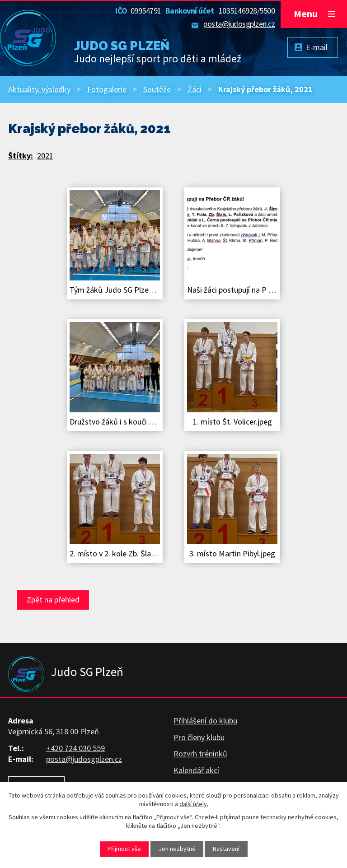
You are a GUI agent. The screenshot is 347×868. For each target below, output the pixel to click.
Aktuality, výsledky (39, 89)
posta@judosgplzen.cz (239, 24)
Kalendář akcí (196, 770)
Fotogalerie (107, 89)
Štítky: (21, 156)
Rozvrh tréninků (200, 754)
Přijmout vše (124, 849)
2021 (45, 156)
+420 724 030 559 (75, 748)
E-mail (317, 47)
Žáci (195, 89)
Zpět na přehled (53, 600)
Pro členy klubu (199, 737)
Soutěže (157, 89)
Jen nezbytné (177, 849)
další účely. (194, 804)
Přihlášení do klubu (205, 721)
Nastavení (226, 849)
